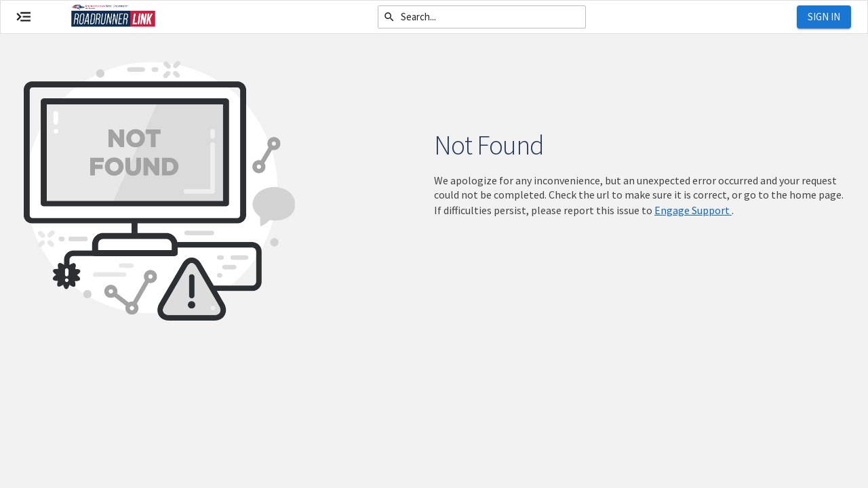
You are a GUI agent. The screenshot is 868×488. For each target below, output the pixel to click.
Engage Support (693, 210)
